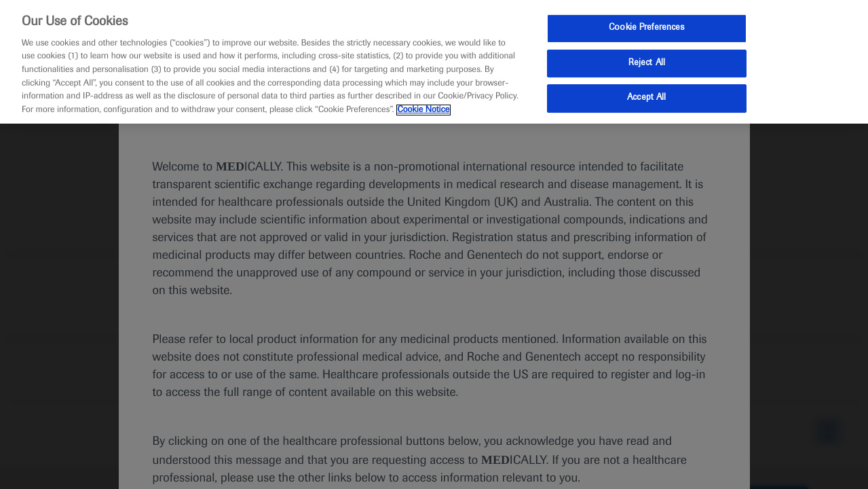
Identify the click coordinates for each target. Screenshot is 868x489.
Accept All (646, 98)
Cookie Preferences (646, 28)
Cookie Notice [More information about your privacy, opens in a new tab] (424, 110)
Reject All (647, 63)
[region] (434, 62)
